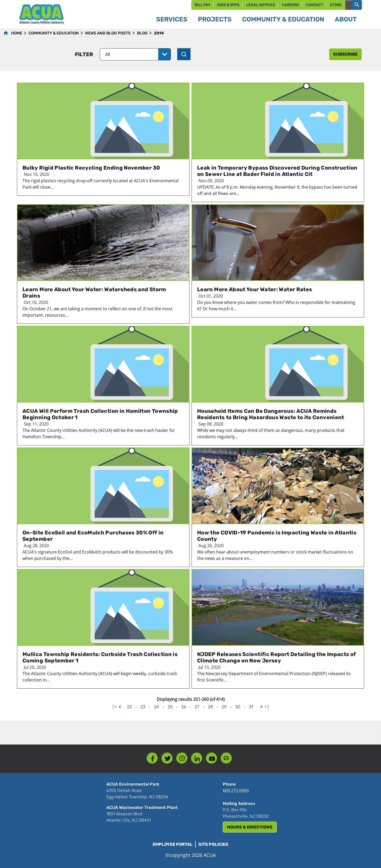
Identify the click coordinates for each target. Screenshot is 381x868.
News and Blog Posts (108, 33)
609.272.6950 (236, 791)
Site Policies (213, 844)
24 (157, 707)
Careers (290, 5)
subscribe (345, 54)
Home (17, 33)
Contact (314, 5)
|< (114, 707)
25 (170, 707)
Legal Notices (261, 5)
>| (267, 707)
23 (143, 707)
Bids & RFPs (228, 5)
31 (251, 707)
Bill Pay (203, 5)
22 (129, 707)
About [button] (346, 19)
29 (224, 707)
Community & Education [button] (283, 19)
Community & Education (54, 33)
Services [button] (172, 19)
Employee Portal (173, 844)
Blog (142, 33)
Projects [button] (215, 19)
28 (210, 707)
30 (238, 707)
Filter (84, 54)
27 (197, 707)
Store (336, 5)
